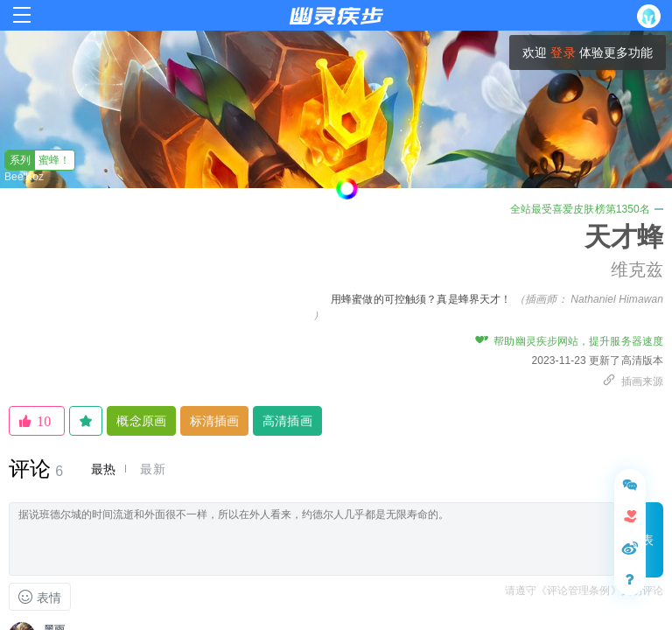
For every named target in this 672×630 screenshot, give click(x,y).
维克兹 (637, 269)
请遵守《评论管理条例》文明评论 (584, 591)
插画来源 (633, 381)
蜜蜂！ (38, 160)
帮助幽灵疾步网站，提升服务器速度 (569, 341)
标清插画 (214, 421)
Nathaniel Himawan (617, 299)
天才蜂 (624, 237)
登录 (563, 52)
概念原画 (141, 421)
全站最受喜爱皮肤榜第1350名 (587, 209)
